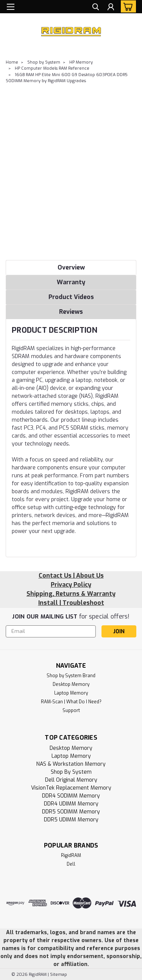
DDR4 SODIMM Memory (71, 796)
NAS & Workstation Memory (71, 764)
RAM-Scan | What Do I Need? (71, 702)
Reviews (71, 312)
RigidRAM (71, 855)
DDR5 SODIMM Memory (71, 812)
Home (12, 62)
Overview (71, 267)
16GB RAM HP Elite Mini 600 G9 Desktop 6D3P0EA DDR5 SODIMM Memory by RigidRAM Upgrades (67, 78)
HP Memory (81, 62)
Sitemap (59, 975)
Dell (71, 864)
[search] (96, 8)
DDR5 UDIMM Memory (71, 820)
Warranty (71, 282)
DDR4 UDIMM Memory (71, 804)
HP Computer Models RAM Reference (52, 68)
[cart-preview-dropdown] (127, 6)
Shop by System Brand (71, 676)
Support (71, 710)
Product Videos (71, 297)
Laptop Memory (71, 693)
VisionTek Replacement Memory (71, 788)
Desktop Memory (71, 684)
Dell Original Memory (71, 780)
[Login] (111, 8)
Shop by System (44, 62)
